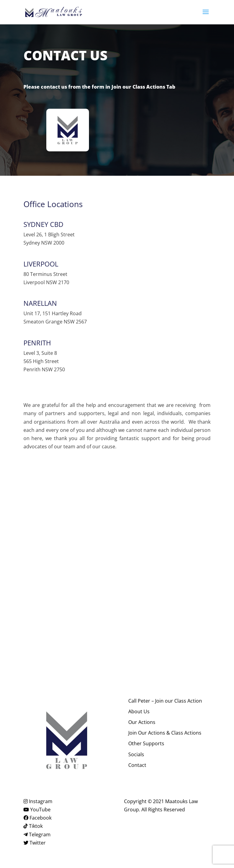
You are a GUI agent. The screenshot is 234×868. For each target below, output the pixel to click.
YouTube (37, 810)
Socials (136, 754)
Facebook (37, 818)
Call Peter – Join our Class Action (165, 701)
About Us (139, 711)
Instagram (38, 801)
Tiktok (33, 826)
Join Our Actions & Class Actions (165, 733)
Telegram (37, 834)
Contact (137, 765)
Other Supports (146, 743)
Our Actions (142, 722)
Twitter (35, 843)
